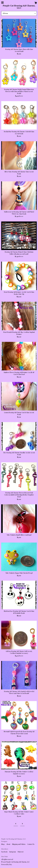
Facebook (4, 852)
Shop (3, 844)
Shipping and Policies (19, 844)
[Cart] (36, 3)
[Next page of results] (22, 824)
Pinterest (21, 852)
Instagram (13, 852)
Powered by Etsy (7, 864)
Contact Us (31, 844)
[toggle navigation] (2, 3)
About (8, 844)
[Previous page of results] (16, 824)
